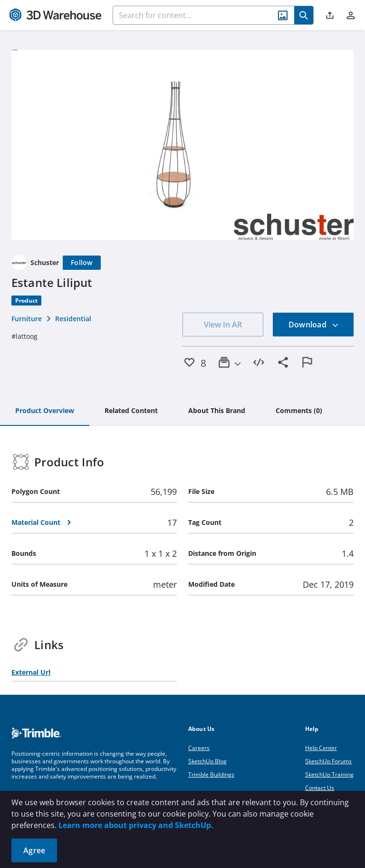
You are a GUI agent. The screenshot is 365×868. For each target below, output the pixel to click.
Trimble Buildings (211, 774)
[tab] (45, 411)
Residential (73, 319)
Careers (199, 748)
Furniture (27, 319)
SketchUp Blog (207, 761)
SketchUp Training (329, 774)
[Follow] (82, 263)
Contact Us (320, 788)
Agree (34, 850)
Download (314, 325)
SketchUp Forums (328, 761)
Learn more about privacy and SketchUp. (136, 825)
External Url (31, 672)
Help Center (321, 748)
